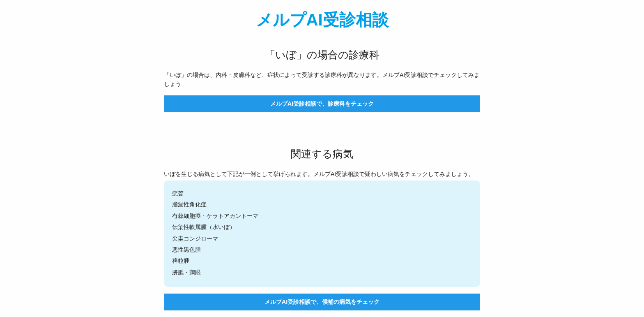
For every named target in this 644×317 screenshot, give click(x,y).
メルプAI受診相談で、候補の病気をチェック (322, 302)
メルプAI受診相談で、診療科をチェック (322, 104)
